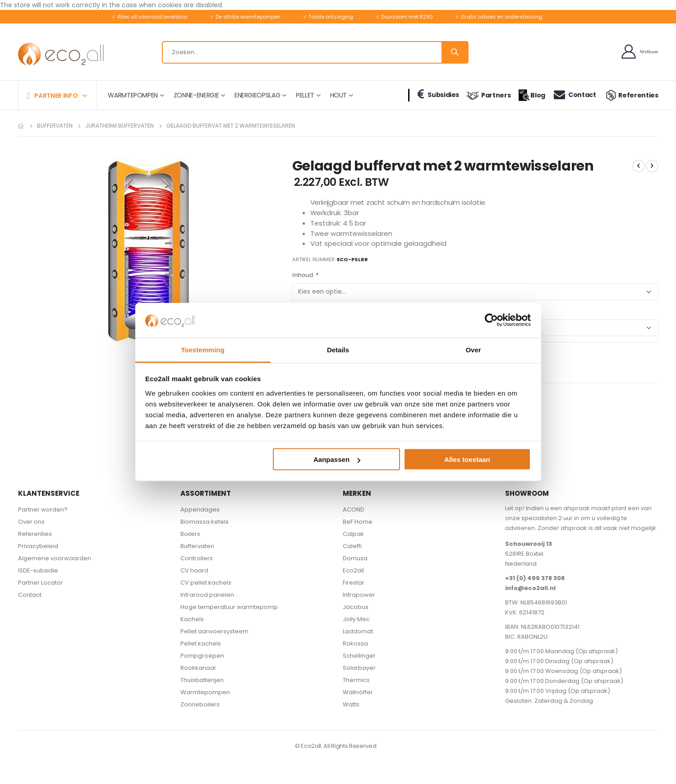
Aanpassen (337, 459)
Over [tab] (473, 349)
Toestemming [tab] (202, 349)
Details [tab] (338, 349)
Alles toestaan (467, 459)
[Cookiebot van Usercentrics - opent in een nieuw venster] (491, 320)
